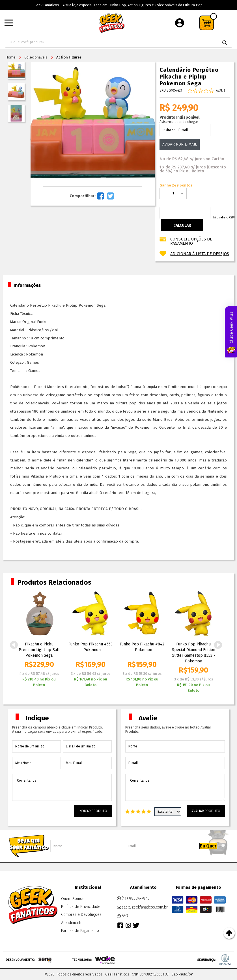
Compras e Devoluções (81, 915)
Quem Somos (73, 899)
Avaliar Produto (206, 811)
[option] (39, 640)
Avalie (220, 91)
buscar (225, 43)
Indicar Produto (93, 811)
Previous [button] (14, 645)
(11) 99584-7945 (133, 899)
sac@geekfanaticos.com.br (142, 907)
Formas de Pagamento (80, 931)
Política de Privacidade (81, 907)
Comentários (62, 787)
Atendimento (72, 923)
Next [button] (218, 645)
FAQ (122, 916)
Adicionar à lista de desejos (200, 254)
